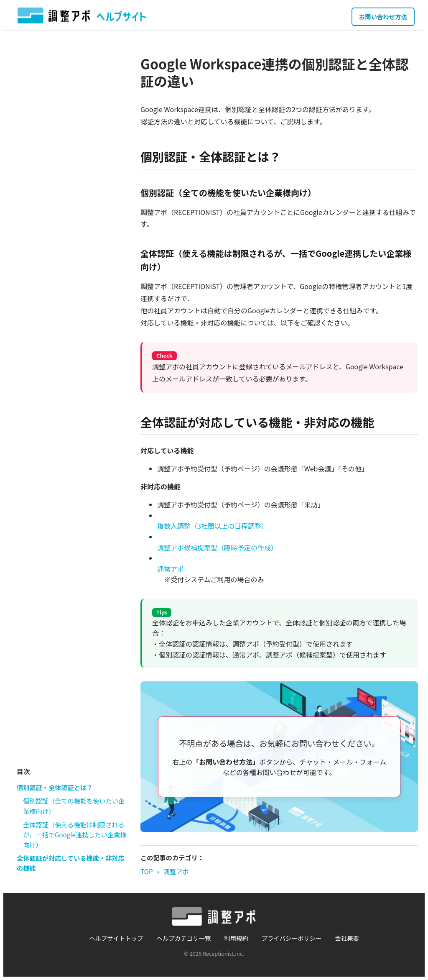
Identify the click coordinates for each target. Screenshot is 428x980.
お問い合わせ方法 (383, 17)
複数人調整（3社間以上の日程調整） (213, 526)
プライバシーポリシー (292, 938)
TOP (147, 871)
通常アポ (171, 569)
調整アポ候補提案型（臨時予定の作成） (217, 548)
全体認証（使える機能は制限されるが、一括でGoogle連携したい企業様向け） (75, 835)
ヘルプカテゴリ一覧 (184, 938)
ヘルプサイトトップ (116, 938)
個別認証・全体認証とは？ (55, 787)
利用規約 (236, 938)
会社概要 (347, 938)
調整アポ (176, 871)
